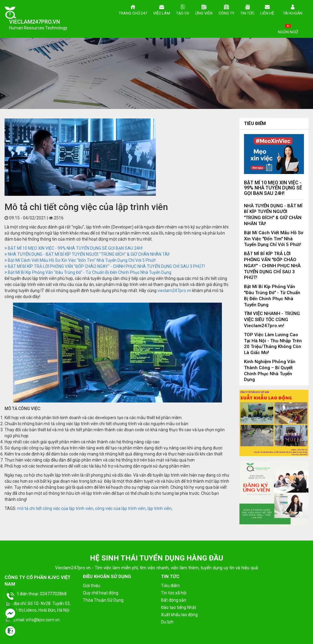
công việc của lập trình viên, (121, 508)
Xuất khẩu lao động (179, 615)
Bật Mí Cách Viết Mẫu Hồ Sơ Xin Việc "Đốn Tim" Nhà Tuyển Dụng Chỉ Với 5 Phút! (80, 260)
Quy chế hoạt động (101, 593)
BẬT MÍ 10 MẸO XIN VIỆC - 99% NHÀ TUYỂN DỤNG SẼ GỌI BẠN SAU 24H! (74, 248)
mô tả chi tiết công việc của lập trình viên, (56, 508)
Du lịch (167, 622)
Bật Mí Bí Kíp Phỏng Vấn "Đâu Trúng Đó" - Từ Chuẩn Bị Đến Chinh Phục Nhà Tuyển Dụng (88, 272)
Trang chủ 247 (133, 9)
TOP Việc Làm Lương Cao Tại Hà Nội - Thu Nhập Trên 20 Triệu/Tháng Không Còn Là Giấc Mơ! (273, 344)
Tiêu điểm (255, 123)
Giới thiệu (92, 586)
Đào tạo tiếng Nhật (179, 607)
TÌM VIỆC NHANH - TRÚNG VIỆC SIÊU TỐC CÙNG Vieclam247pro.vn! (272, 320)
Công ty (226, 9)
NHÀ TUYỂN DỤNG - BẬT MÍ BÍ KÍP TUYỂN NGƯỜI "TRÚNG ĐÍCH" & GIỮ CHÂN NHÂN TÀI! (87, 254)
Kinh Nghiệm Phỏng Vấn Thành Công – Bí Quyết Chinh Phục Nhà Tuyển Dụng (270, 371)
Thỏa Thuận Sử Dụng (103, 600)
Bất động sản (174, 600)
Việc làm (162, 9)
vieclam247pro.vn (174, 291)
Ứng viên (204, 9)
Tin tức (247, 9)
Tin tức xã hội (174, 593)
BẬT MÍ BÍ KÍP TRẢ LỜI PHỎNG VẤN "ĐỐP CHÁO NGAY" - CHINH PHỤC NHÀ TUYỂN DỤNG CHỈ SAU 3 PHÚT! (105, 266)
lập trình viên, (160, 508)
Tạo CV (183, 9)
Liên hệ (267, 9)
